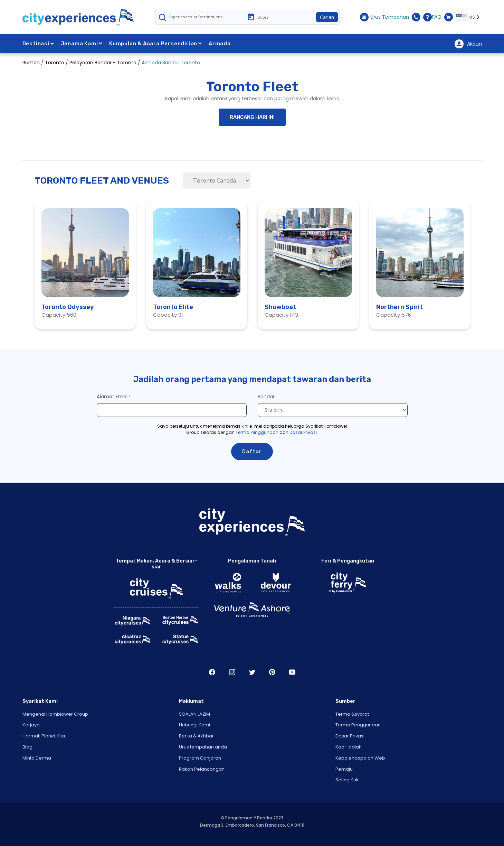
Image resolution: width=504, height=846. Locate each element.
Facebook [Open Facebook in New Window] (212, 672)
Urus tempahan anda (203, 747)
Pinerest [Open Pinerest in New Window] (272, 672)
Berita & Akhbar (196, 736)
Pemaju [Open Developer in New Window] (344, 769)
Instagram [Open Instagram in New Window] (232, 672)
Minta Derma (37, 758)
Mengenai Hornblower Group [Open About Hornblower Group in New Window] (55, 714)
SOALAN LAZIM (194, 714)
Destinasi (38, 44)
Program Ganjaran (200, 758)
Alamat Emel (112, 397)
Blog (27, 747)
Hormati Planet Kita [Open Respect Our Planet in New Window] (44, 736)
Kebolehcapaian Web (360, 758)
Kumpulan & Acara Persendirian (155, 44)
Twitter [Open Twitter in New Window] (252, 672)
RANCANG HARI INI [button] (252, 117)
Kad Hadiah (349, 747)
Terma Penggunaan (257, 432)
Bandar (267, 397)
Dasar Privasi (303, 432)
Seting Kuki (348, 780)
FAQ (432, 17)
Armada (220, 44)
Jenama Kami (82, 44)
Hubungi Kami (194, 725)
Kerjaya (31, 725)
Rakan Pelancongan (202, 769)
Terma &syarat (352, 714)
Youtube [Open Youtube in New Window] (292, 672)
